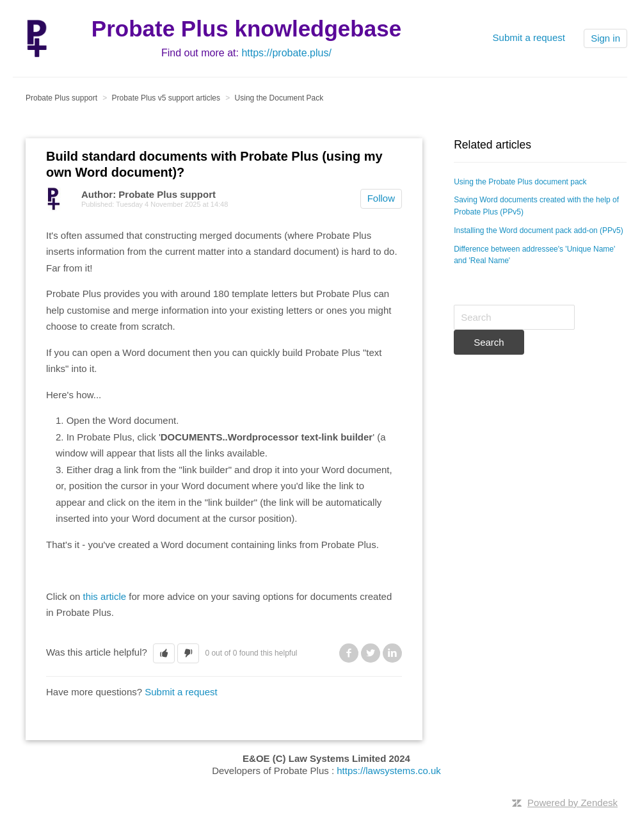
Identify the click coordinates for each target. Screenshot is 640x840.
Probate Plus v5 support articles (166, 98)
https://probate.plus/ (286, 53)
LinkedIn (392, 653)
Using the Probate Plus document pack (520, 182)
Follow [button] (381, 198)
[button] (164, 653)
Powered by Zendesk (572, 803)
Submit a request (529, 37)
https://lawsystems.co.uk (389, 771)
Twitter (371, 653)
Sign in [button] (605, 38)
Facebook (349, 653)
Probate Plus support (61, 98)
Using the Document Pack (279, 98)
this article (106, 596)
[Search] (514, 317)
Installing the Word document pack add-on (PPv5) (539, 230)
